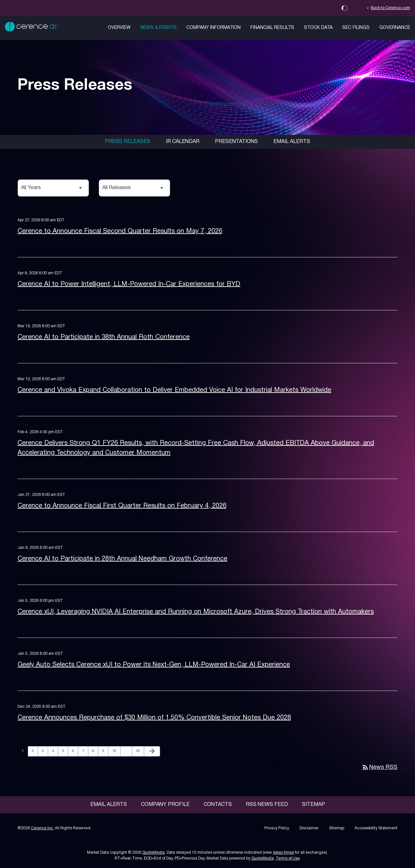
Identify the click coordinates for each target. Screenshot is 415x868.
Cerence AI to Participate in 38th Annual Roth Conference (104, 337)
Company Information (214, 28)
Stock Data (318, 28)
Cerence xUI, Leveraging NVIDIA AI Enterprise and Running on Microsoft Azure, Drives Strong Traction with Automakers (196, 612)
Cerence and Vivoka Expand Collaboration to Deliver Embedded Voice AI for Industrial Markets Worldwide (174, 390)
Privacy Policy (277, 828)
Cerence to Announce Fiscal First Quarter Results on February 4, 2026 (122, 506)
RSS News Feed (267, 805)
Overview (119, 28)
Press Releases (128, 142)
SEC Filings (356, 28)
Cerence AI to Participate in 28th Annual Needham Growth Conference (122, 559)
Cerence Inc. (42, 828)
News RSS (379, 767)
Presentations (236, 142)
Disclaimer (309, 828)
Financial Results (272, 28)
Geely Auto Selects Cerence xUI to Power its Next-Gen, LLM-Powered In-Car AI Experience (154, 665)
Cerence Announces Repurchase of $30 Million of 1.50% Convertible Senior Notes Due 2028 (154, 718)
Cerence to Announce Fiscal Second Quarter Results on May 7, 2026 (120, 231)
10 (116, 751)
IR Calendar (183, 142)
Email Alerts (292, 142)
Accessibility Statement (376, 828)
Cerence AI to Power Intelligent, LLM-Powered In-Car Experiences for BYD (129, 284)
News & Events (158, 28)
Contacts (218, 805)
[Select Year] (53, 188)
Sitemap (314, 805)
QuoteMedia (153, 853)
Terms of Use (288, 858)
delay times (283, 853)
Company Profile (165, 805)
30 (140, 751)
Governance (395, 28)
